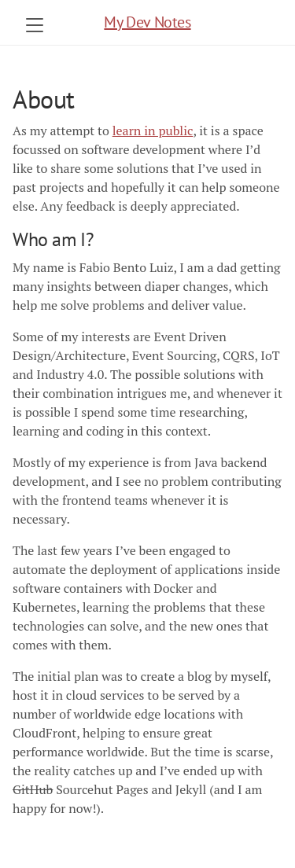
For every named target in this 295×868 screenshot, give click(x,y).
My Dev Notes (147, 22)
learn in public (153, 131)
